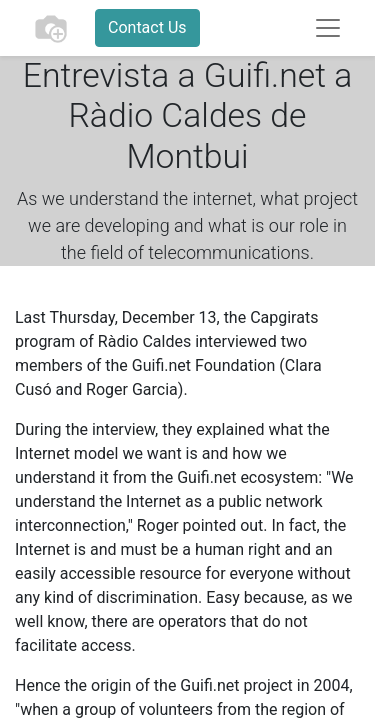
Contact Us (147, 27)
